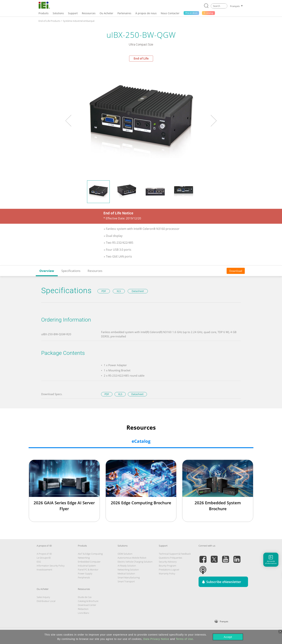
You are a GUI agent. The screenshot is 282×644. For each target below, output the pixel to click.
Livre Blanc (84, 613)
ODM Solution (125, 554)
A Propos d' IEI (44, 554)
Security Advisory (168, 562)
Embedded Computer (89, 562)
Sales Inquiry (43, 597)
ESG (39, 562)
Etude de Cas (85, 597)
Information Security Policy (51, 566)
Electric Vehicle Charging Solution (135, 562)
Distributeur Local (46, 601)
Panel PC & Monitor (88, 570)
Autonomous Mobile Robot (132, 558)
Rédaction (83, 609)
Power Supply (85, 574)
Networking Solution (128, 570)
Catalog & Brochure (88, 601)
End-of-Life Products (49, 21)
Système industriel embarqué (79, 21)
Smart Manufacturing (129, 577)
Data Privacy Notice (156, 639)
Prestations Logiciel (169, 570)
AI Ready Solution (127, 566)
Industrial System (87, 566)
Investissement (44, 570)
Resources (95, 271)
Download (236, 271)
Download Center (87, 605)
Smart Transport (126, 581)
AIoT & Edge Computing (90, 554)
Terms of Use (184, 639)
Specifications (71, 271)
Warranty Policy (167, 574)
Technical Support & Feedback (175, 554)
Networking (84, 558)
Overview (47, 271)
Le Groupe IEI (44, 558)
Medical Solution (126, 574)
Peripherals (84, 577)
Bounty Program (167, 566)
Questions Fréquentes (170, 558)
